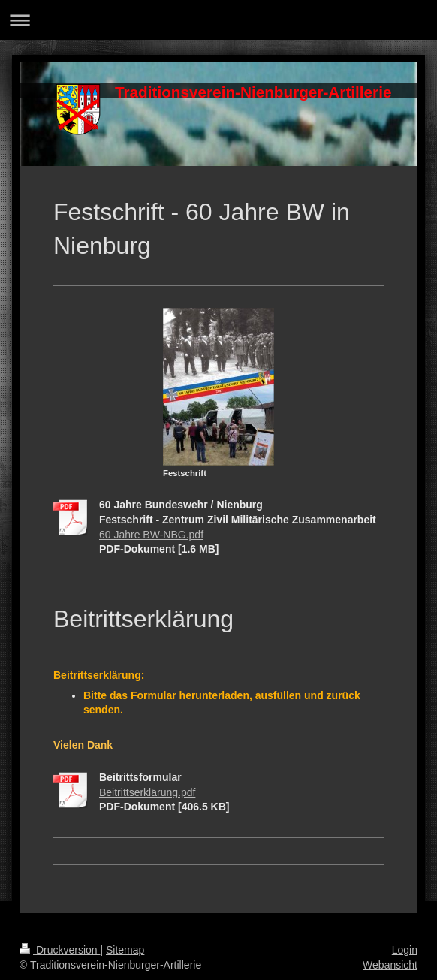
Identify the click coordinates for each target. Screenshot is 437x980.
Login (405, 950)
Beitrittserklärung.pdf (147, 792)
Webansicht (390, 965)
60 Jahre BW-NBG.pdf (151, 535)
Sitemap (125, 950)
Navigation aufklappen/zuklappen (218, 20)
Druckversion (60, 950)
